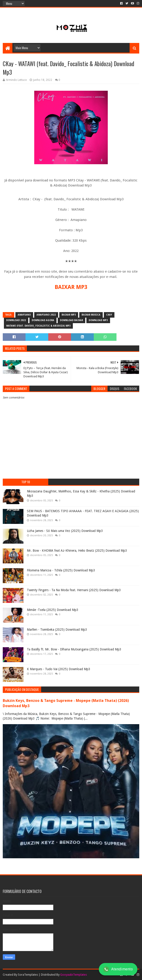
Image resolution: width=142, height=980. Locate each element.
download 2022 (16, 320)
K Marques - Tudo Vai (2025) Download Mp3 (59, 669)
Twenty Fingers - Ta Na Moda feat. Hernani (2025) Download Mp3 (74, 590)
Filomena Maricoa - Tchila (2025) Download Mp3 (61, 570)
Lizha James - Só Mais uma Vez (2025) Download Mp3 (65, 531)
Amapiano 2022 (46, 315)
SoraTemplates (28, 975)
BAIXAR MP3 (71, 287)
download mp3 (98, 320)
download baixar (71, 320)
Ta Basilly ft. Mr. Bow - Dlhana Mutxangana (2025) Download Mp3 (74, 649)
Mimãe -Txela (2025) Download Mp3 (53, 610)
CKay (109, 315)
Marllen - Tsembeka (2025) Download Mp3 (57, 630)
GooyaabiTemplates (74, 975)
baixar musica (91, 315)
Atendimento (118, 969)
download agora (43, 320)
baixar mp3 (69, 315)
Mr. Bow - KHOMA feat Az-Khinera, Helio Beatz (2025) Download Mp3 (77, 551)
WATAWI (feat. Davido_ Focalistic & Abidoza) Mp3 (38, 326)
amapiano (24, 315)
